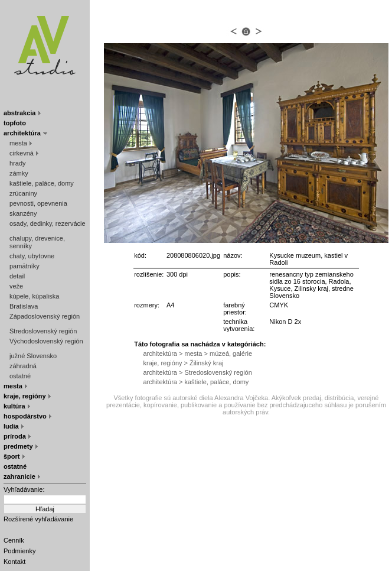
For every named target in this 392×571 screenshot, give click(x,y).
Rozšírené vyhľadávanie (38, 519)
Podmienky (19, 551)
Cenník (14, 540)
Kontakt (14, 562)
